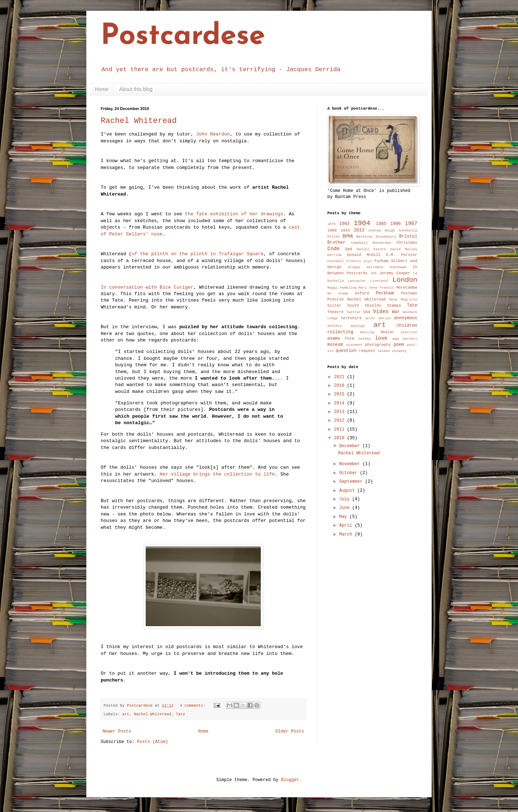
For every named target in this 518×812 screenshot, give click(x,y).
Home (102, 89)
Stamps (394, 306)
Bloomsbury (386, 237)
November (351, 464)
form (350, 339)
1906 (396, 224)
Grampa (354, 267)
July (346, 499)
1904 (362, 223)
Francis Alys (359, 261)
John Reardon (213, 134)
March (347, 535)
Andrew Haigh (382, 231)
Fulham (381, 261)
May (344, 517)
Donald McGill (364, 255)
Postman (409, 293)
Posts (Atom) (153, 742)
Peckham (385, 293)
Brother (336, 243)
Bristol (408, 237)
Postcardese (183, 37)
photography (378, 345)
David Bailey (404, 249)
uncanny (399, 351)
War (396, 312)
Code (334, 249)
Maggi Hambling (342, 288)
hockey (365, 339)
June (346, 508)
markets (410, 339)
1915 (345, 230)
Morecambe (407, 288)
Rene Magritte (403, 300)
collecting (340, 332)
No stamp (338, 293)
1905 (381, 224)
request (367, 351)
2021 (341, 377)
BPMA (348, 237)
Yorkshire (351, 318)
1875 (331, 224)
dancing (367, 332)
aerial (385, 318)
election (409, 332)
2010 (341, 438)
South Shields (364, 306)
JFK (374, 273)
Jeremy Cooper (395, 273)
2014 (341, 403)
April (347, 526)
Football (336, 261)
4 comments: (194, 706)
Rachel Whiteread (139, 121)
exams (334, 339)
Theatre (335, 312)
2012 (341, 421)
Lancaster (357, 281)
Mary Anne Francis (376, 288)
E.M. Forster (402, 255)
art (126, 714)
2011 (341, 430)
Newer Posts (117, 731)
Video (381, 312)
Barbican (364, 237)
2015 (341, 394)
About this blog (136, 89)
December (351, 446)
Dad (348, 249)
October (350, 473)
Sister (334, 306)
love (381, 338)
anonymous (406, 318)
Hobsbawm (398, 267)
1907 (411, 224)
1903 (344, 224)
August (348, 491)
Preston (335, 299)
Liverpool (380, 281)
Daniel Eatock (371, 249)
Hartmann (375, 267)
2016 (341, 386)
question (346, 351)
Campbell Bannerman (371, 243)
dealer (387, 332)
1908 (332, 230)
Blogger (290, 780)
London (405, 280)
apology (358, 326)
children (407, 326)
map (396, 339)
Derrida (335, 255)
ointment (354, 345)
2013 (359, 230)
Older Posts (290, 731)
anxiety (335, 326)
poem (399, 345)
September (352, 482)
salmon (384, 351)
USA (367, 312)
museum (335, 345)
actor (370, 318)
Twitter (354, 312)
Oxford (362, 293)
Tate (181, 714)
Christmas (407, 243)
